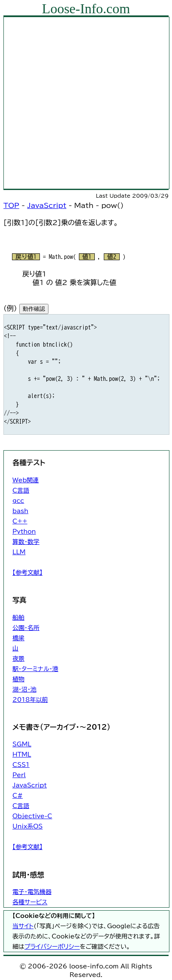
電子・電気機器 (32, 892)
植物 (18, 679)
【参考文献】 (27, 573)
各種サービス (30, 902)
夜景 (18, 659)
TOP (11, 205)
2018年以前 (30, 700)
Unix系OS (27, 826)
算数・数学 (26, 542)
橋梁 (18, 638)
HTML (22, 754)
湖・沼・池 (24, 689)
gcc (18, 501)
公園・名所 (26, 628)
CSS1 (21, 765)
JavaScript (47, 205)
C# (18, 796)
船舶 (18, 618)
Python (24, 532)
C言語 (21, 490)
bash (20, 511)
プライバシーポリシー (52, 947)
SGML (22, 744)
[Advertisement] (86, 103)
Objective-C (32, 816)
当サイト (23, 926)
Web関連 (26, 480)
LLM (19, 552)
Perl (19, 775)
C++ (20, 521)
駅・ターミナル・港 (35, 669)
